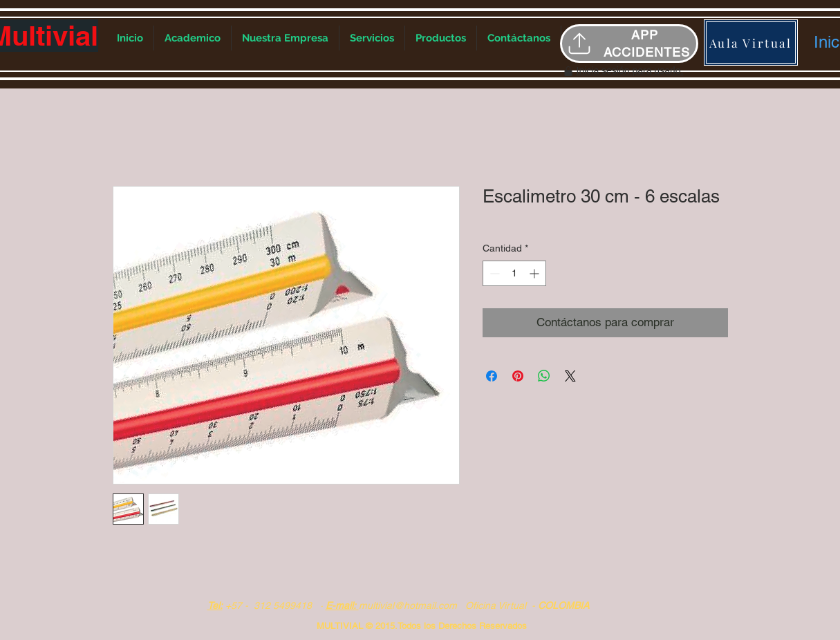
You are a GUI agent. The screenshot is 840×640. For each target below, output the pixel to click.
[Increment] (535, 273)
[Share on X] (570, 376)
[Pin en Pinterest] (518, 376)
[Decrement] (493, 273)
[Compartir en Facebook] (492, 376)
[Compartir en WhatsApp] (544, 376)
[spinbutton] (514, 273)
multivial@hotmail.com (408, 605)
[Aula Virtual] (751, 43)
